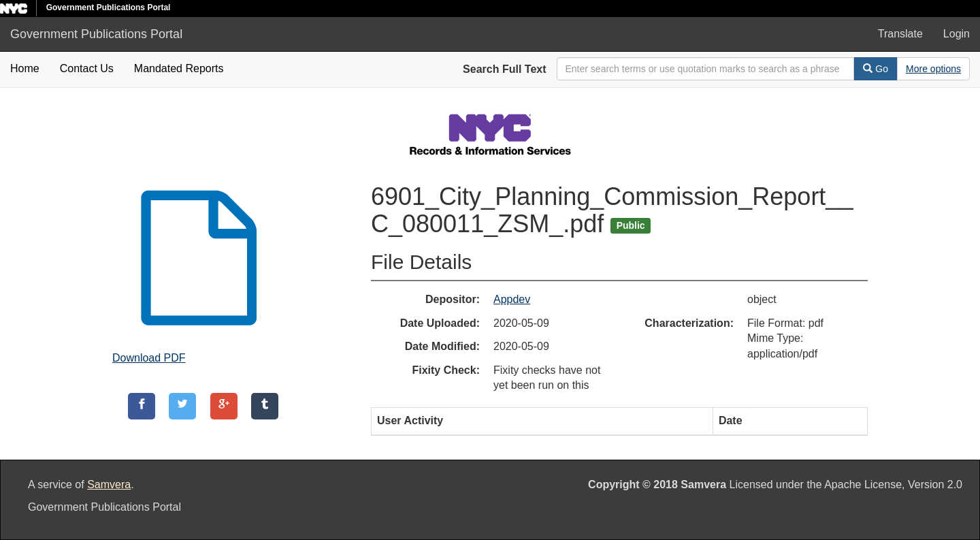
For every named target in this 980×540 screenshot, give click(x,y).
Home (25, 68)
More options (933, 69)
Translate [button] (900, 34)
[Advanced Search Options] (933, 69)
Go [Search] (876, 69)
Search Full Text (504, 69)
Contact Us (87, 68)
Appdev (512, 299)
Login (957, 34)
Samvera (109, 485)
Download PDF (149, 358)
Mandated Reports (179, 68)
